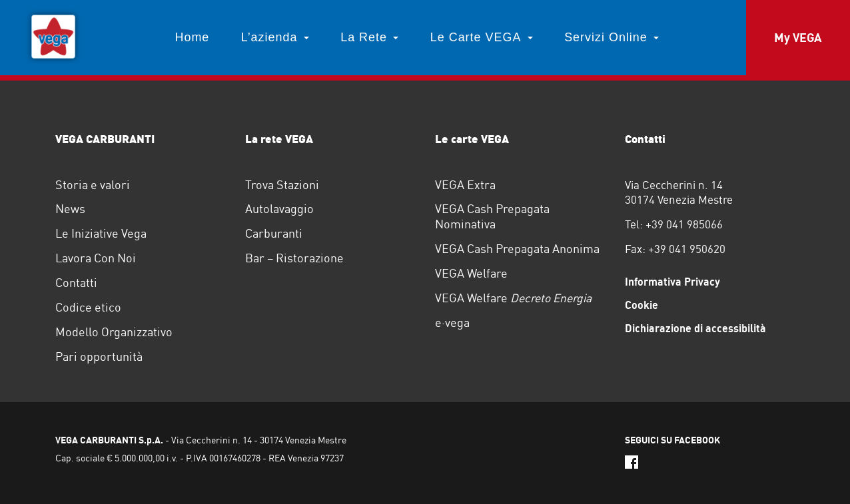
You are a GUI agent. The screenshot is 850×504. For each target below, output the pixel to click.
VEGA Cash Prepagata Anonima (517, 249)
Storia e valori (93, 185)
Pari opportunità (99, 357)
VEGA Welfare (471, 273)
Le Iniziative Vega (101, 233)
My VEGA (798, 38)
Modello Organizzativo (114, 332)
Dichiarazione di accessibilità (695, 328)
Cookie (641, 305)
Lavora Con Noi (96, 258)
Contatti (76, 283)
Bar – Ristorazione (294, 258)
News (70, 209)
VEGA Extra (465, 185)
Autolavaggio (279, 209)
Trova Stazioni (282, 185)
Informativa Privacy (672, 282)
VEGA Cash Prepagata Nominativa (492, 216)
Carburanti (274, 233)
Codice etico (88, 307)
